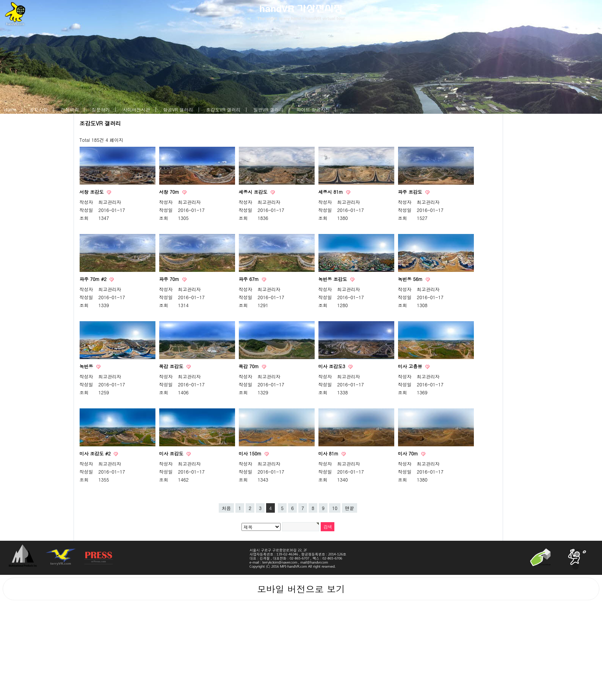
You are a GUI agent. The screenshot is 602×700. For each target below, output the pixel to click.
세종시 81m (332, 192)
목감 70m (250, 366)
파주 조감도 (411, 192)
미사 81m (329, 453)
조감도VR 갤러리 (223, 109)
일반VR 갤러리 (269, 109)
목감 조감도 (172, 366)
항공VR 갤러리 (178, 109)
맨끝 (350, 508)
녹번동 (87, 366)
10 (335, 508)
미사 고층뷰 (411, 366)
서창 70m (170, 192)
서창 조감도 (92, 192)
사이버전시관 (136, 109)
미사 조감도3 (333, 366)
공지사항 (39, 109)
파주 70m (170, 279)
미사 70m (409, 453)
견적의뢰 (70, 109)
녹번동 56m (411, 279)
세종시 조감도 (254, 192)
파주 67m (250, 279)
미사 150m (251, 453)
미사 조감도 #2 (96, 453)
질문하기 (101, 109)
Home (10, 109)
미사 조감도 (172, 453)
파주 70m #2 (94, 279)
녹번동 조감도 (334, 279)
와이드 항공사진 (313, 109)
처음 (226, 508)
